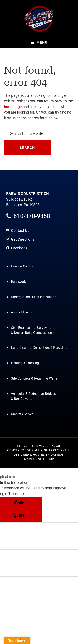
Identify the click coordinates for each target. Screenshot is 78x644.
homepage (13, 107)
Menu (42, 42)
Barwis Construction (39, 19)
